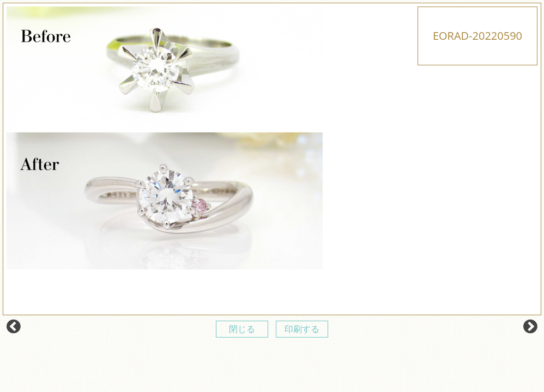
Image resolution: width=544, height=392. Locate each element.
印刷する (302, 329)
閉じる (242, 329)
